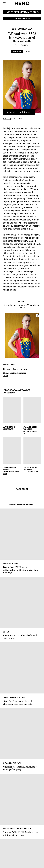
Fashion (6, 119)
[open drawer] (4, 3)
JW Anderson (20, 369)
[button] (7, 369)
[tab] (17, 51)
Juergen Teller (10, 153)
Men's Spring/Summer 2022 (15, 374)
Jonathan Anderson (12, 134)
